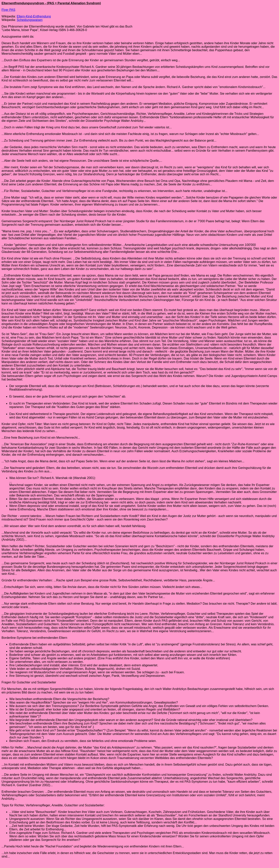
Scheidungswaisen (30, 20)
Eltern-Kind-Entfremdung (34, 16)
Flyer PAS (8, 10)
